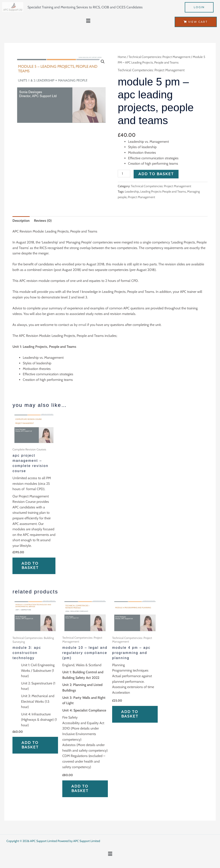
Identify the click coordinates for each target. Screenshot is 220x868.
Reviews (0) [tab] (43, 221)
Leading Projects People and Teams (163, 192)
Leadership (132, 192)
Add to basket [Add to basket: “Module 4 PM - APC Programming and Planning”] (130, 714)
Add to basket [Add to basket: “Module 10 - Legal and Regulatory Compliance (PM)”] (80, 789)
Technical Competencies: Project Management (159, 57)
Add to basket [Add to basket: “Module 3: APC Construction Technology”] (30, 745)
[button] (88, 21)
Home (122, 57)
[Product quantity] (124, 174)
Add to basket (156, 174)
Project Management (141, 197)
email (82, 325)
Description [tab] (21, 221)
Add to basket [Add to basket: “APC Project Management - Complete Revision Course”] (30, 566)
